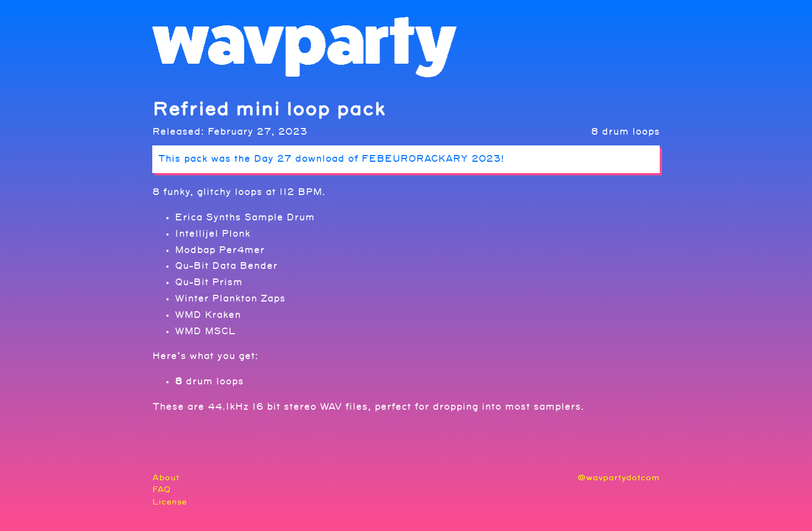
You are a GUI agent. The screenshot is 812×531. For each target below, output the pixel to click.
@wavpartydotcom (619, 478)
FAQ (162, 490)
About (166, 478)
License (169, 502)
